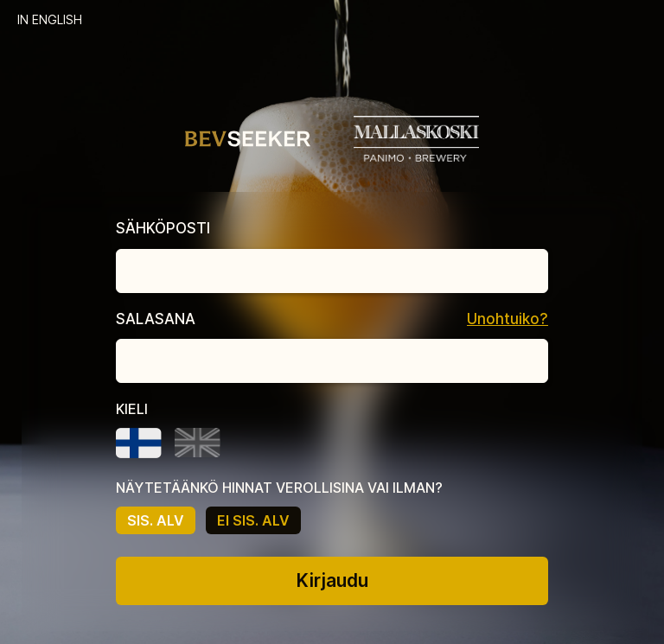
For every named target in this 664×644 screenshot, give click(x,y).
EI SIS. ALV (253, 520)
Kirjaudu (332, 580)
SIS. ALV (156, 520)
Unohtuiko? (508, 319)
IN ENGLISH (50, 19)
